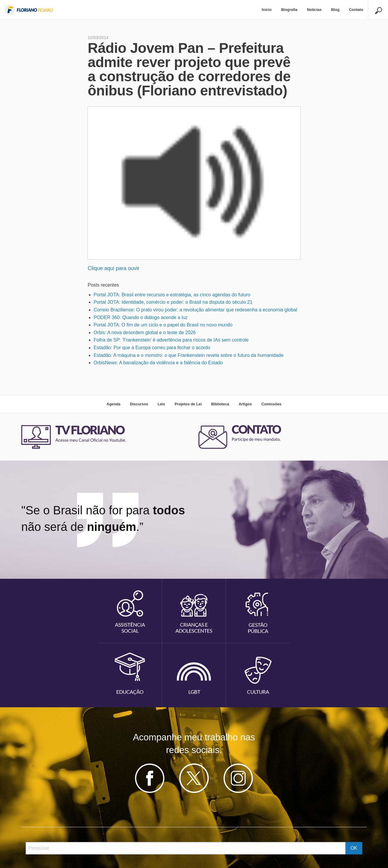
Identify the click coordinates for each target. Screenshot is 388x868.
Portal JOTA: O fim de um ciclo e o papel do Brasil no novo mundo (163, 325)
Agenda (114, 404)
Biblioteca (220, 404)
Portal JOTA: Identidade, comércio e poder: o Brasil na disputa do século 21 (173, 302)
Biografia (289, 10)
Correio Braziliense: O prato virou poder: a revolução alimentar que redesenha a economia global (195, 310)
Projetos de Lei (188, 404)
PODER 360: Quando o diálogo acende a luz (141, 317)
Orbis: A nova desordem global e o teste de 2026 (145, 333)
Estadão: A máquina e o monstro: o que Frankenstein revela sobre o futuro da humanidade (189, 355)
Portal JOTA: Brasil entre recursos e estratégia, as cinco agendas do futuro (172, 295)
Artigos (245, 404)
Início (267, 10)
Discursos (139, 404)
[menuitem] (267, 10)
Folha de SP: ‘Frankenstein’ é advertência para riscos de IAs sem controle (171, 340)
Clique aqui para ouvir (114, 268)
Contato (356, 10)
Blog (335, 10)
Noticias (314, 10)
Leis (162, 404)
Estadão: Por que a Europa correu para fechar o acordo (152, 348)
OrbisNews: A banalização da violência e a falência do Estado (158, 363)
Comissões (271, 404)
